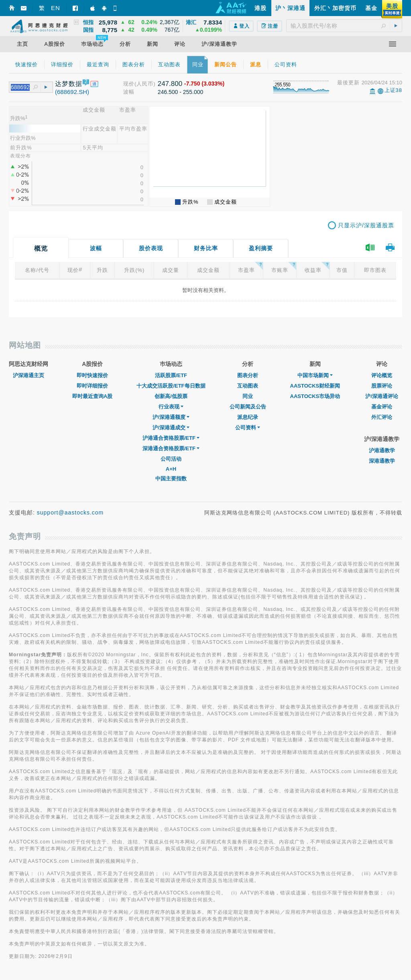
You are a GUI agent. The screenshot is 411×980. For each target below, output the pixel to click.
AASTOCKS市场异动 (315, 396)
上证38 (393, 90)
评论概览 (382, 375)
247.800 (170, 84)
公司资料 (248, 428)
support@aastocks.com (70, 512)
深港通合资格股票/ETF (171, 448)
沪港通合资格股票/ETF (171, 438)
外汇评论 (382, 417)
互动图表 (248, 386)
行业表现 (171, 407)
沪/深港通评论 (382, 396)
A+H (171, 469)
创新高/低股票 (171, 396)
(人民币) (145, 84)
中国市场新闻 (315, 375)
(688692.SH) (72, 92)
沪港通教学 (382, 450)
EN (56, 8)
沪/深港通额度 (171, 417)
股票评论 (382, 386)
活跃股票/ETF (171, 375)
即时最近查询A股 (92, 396)
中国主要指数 (171, 479)
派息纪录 (248, 417)
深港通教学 (382, 461)
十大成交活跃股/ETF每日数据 (171, 386)
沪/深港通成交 (171, 428)
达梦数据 (69, 84)
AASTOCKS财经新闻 (315, 386)
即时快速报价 (92, 375)
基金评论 (382, 407)
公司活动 (171, 459)
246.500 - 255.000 (181, 92)
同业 (248, 396)
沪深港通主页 (28, 375)
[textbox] (344, 26)
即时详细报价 (92, 386)
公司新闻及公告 (248, 407)
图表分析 (248, 375)
